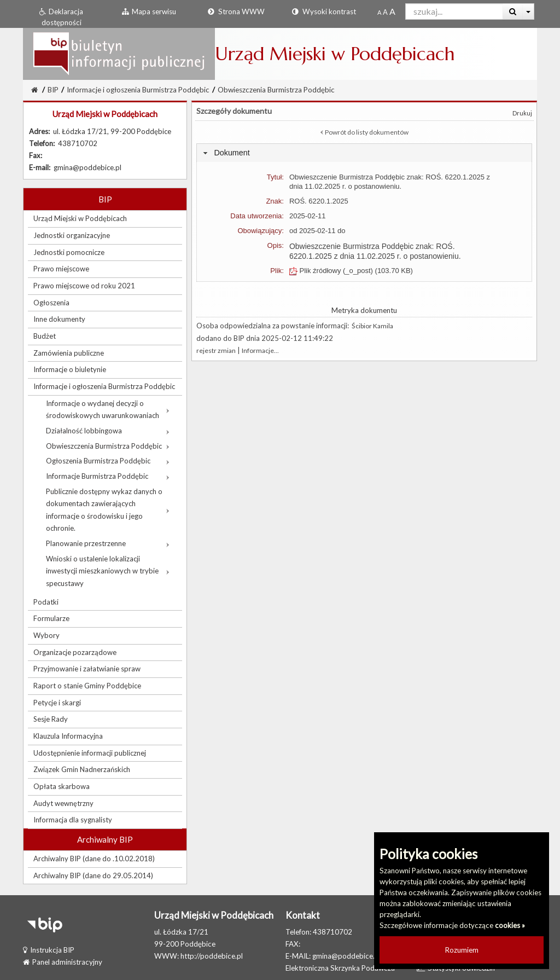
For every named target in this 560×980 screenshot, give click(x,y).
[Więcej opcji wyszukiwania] (529, 11)
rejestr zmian (216, 350)
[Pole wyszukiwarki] (454, 11)
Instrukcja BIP (49, 950)
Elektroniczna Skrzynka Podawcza (340, 968)
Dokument (232, 153)
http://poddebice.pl (212, 956)
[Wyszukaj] (513, 11)
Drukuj (522, 113)
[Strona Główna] (34, 90)
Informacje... (260, 350)
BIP (53, 90)
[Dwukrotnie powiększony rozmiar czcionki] (392, 12)
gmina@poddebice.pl (346, 956)
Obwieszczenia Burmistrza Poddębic (276, 90)
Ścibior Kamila (372, 326)
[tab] (364, 153)
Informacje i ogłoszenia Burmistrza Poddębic (138, 90)
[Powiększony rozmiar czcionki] (385, 12)
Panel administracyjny (63, 962)
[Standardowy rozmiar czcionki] (379, 12)
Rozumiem (462, 950)
